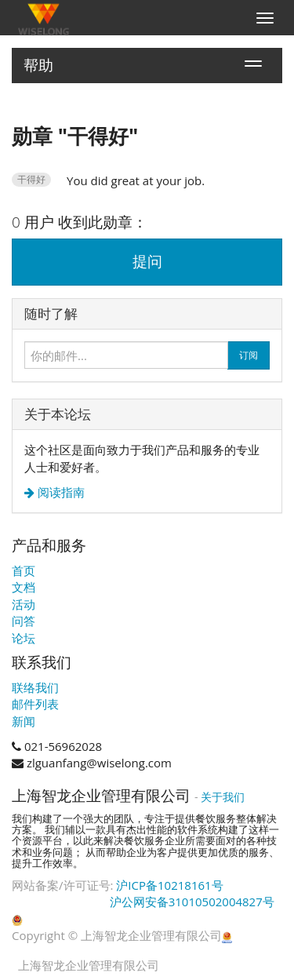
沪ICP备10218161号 (169, 885)
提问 (147, 261)
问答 (24, 621)
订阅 (249, 355)
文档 (24, 587)
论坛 (24, 638)
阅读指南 (60, 492)
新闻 (24, 721)
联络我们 (35, 687)
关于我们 (223, 797)
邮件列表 (35, 704)
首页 (24, 570)
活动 (24, 604)
